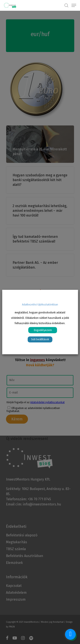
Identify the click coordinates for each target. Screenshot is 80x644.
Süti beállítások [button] (40, 339)
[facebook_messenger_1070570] (70, 634)
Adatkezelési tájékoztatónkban (40, 305)
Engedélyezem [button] (43, 330)
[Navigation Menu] (74, 5)
